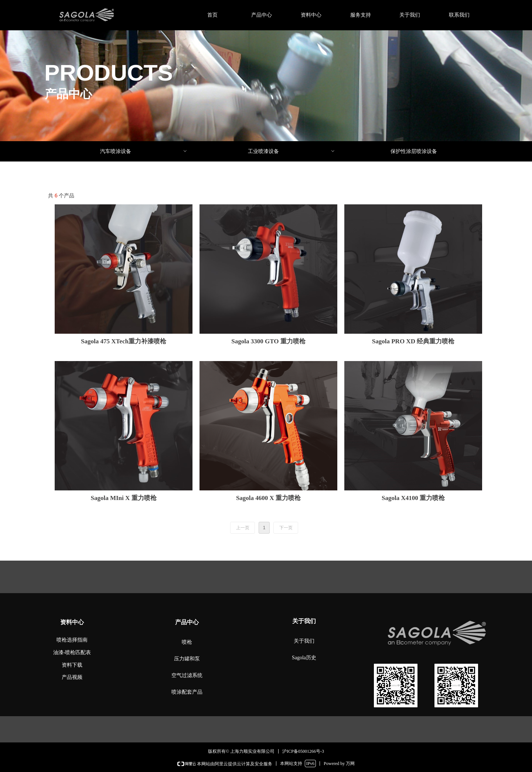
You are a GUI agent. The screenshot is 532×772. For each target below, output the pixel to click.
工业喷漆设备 (292, 151)
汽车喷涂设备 (144, 151)
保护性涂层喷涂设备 (414, 151)
